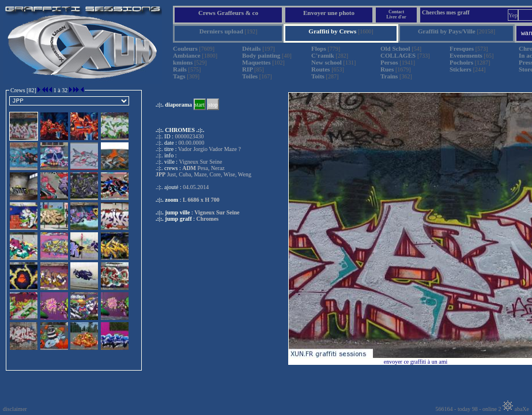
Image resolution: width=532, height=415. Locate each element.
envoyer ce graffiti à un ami (416, 362)
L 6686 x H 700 (201, 200)
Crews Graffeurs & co (228, 13)
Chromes (208, 219)
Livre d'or (396, 17)
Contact (396, 12)
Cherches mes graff (446, 12)
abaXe (516, 409)
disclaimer (15, 409)
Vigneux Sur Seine (217, 212)
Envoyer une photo (329, 13)
